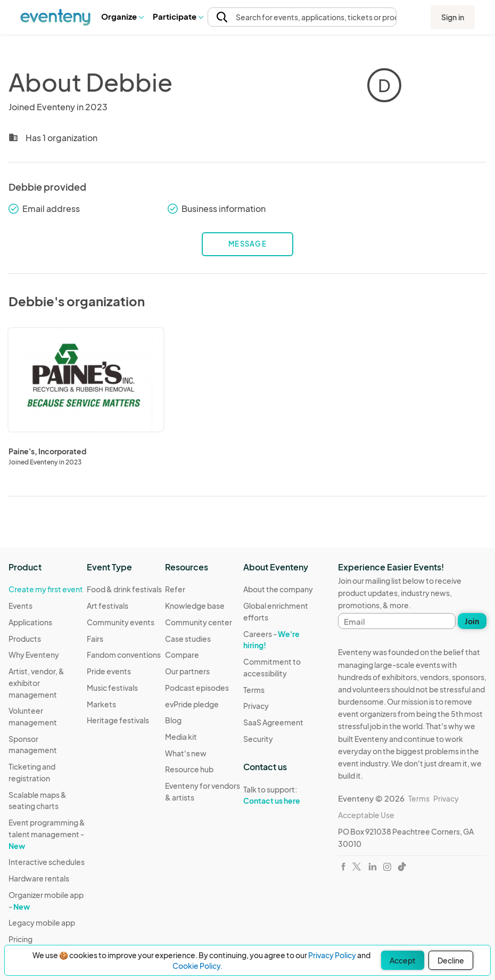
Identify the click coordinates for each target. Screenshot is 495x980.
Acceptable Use (366, 815)
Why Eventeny (34, 655)
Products (25, 639)
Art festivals (108, 606)
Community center (199, 622)
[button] (122, 17)
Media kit (181, 737)
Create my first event (46, 589)
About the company (278, 589)
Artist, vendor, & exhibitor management (36, 683)
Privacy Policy (332, 955)
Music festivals (112, 688)
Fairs (95, 639)
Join (472, 621)
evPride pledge (192, 704)
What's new (186, 753)
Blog (173, 720)
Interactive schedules (47, 862)
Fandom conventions (124, 655)
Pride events (109, 671)
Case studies (188, 639)
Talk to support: (282, 795)
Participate (178, 16)
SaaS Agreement (273, 722)
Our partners (187, 671)
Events (20, 606)
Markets (101, 704)
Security (258, 739)
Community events (121, 622)
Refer (175, 589)
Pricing (20, 939)
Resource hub (189, 769)
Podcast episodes (197, 688)
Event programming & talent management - (47, 834)
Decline (451, 960)
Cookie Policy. (197, 966)
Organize (122, 16)
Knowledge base (195, 606)
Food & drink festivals (124, 589)
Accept (403, 960)
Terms (254, 690)
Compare (182, 655)
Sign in (453, 17)
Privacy (256, 706)
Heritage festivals (118, 720)
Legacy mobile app (42, 922)
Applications (30, 622)
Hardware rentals (39, 878)
